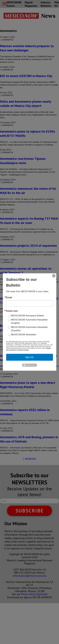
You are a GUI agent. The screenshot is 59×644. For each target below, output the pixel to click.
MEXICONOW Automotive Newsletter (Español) (29, 329)
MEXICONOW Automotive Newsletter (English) (29, 321)
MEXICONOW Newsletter (24, 335)
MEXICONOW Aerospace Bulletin (28, 316)
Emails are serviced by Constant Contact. (28, 349)
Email (9, 298)
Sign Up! (29, 357)
